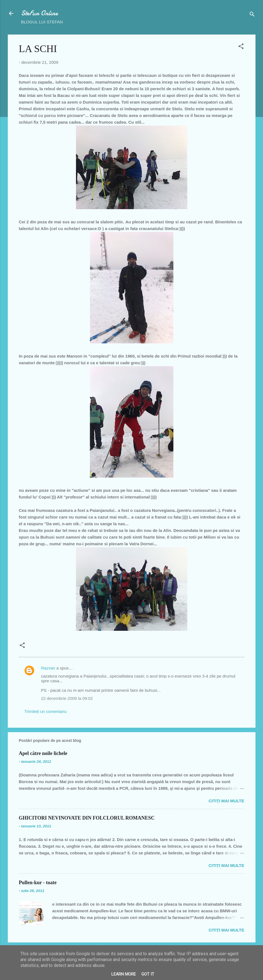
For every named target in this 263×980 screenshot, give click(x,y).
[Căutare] (252, 15)
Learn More (124, 974)
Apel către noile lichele (43, 753)
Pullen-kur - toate (38, 883)
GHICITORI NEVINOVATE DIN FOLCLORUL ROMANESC (87, 818)
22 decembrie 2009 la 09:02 (67, 698)
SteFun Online (40, 13)
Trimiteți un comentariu (46, 711)
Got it (148, 974)
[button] (241, 47)
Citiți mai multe (226, 801)
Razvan (48, 668)
